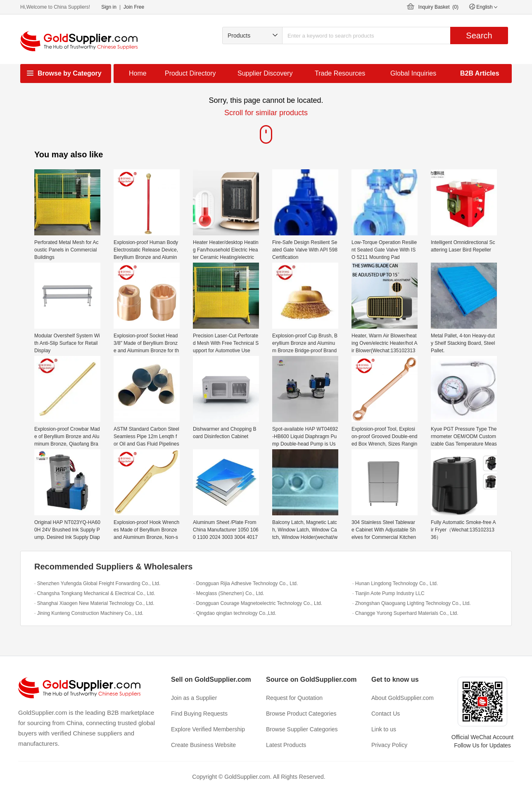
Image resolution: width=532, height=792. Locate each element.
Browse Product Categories (301, 714)
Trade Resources (340, 73)
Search (479, 36)
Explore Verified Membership (208, 729)
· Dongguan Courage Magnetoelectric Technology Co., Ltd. (258, 603)
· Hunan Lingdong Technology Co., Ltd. (395, 583)
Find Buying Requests (199, 714)
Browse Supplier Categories (302, 729)
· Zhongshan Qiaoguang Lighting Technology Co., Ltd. (412, 603)
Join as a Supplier (194, 698)
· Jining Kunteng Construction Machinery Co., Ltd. (89, 613)
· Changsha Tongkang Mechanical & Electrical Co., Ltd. (95, 593)
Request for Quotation (294, 698)
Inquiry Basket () (438, 7)
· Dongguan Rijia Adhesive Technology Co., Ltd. (246, 583)
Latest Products (286, 745)
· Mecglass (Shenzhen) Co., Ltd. (229, 593)
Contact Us (386, 714)
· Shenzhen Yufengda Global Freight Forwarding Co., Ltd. (97, 583)
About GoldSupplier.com (403, 698)
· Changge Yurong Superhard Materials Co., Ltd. (405, 613)
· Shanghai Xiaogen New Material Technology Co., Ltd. (94, 603)
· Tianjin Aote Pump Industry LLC (388, 593)
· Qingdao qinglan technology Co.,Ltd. (235, 613)
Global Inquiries (413, 73)
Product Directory (190, 73)
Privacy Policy (389, 745)
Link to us (384, 729)
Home (138, 73)
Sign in (109, 7)
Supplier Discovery (265, 73)
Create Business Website (203, 745)
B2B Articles (480, 73)
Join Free (134, 7)
